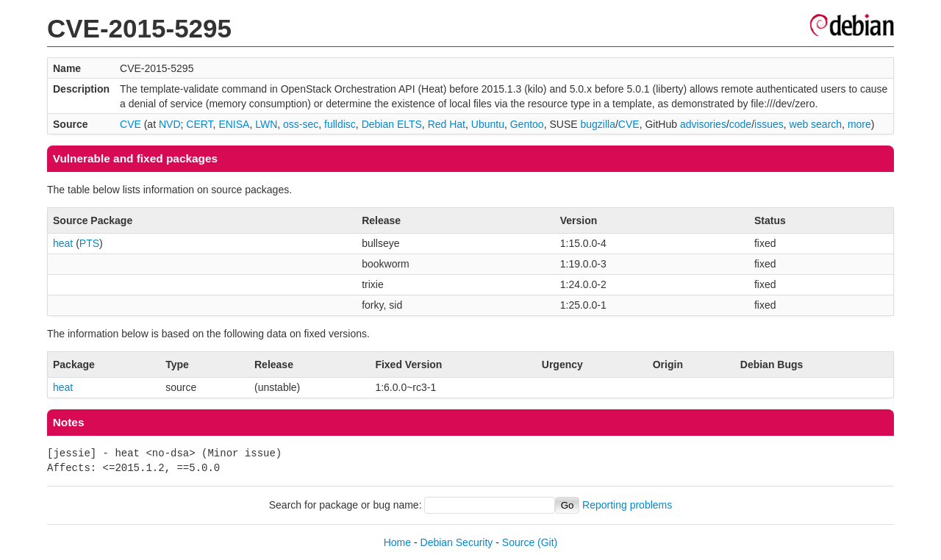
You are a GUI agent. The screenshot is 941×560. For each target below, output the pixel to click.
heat (63, 243)
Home (397, 542)
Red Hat (447, 124)
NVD (170, 124)
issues (769, 124)
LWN (266, 124)
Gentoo (527, 124)
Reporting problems (627, 505)
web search (816, 124)
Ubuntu (488, 124)
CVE (130, 124)
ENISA (234, 124)
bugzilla (597, 124)
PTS (89, 243)
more (859, 124)
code (740, 124)
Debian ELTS (392, 124)
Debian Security (457, 542)
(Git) (547, 542)
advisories (703, 124)
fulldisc (340, 124)
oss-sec (301, 124)
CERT (199, 124)
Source (518, 542)
